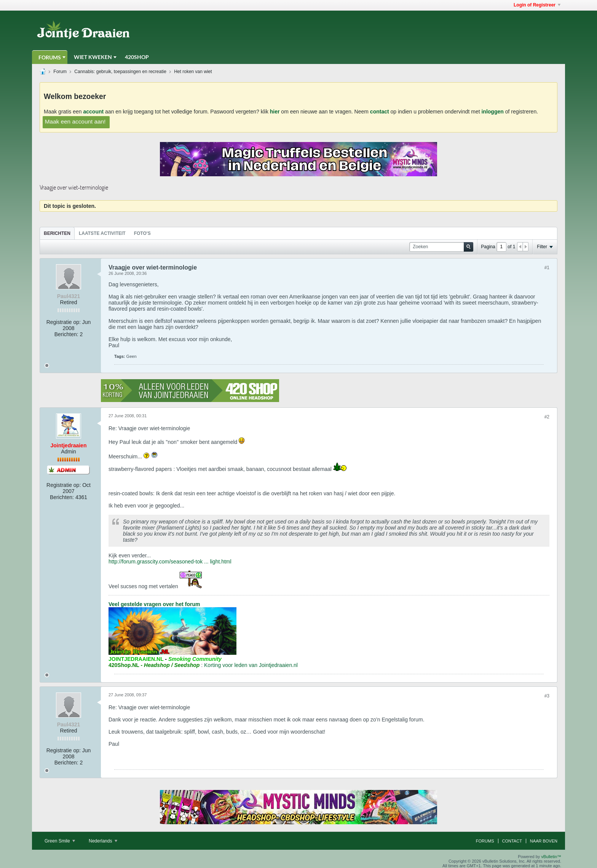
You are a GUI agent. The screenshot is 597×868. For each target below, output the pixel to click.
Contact (512, 841)
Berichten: (66, 334)
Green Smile (60, 841)
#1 (547, 268)
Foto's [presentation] (142, 233)
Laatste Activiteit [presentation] (102, 233)
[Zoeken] (441, 247)
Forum (60, 72)
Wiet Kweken (93, 57)
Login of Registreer (537, 5)
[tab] (57, 233)
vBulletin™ (551, 857)
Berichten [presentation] (57, 233)
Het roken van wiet (193, 72)
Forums (50, 57)
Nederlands (103, 841)
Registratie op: (64, 322)
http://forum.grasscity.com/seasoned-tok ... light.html (170, 562)
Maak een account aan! (75, 121)
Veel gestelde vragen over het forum (154, 604)
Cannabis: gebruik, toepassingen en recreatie (120, 72)
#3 (547, 696)
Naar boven (544, 841)
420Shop (137, 57)
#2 (547, 417)
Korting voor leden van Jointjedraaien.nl (251, 665)
